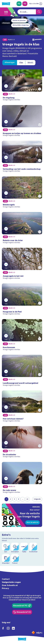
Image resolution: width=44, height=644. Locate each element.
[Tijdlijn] (24, 548)
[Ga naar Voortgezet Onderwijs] (7, 12)
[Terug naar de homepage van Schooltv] (6, 4)
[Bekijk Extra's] (30, 63)
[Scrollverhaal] (33, 548)
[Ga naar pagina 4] (18, 499)
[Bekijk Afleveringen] (10, 63)
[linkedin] (13, 628)
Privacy (5, 588)
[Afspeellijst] (6, 559)
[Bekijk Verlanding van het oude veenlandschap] (22, 157)
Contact (6, 579)
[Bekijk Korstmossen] (22, 336)
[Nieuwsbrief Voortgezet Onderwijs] (22, 612)
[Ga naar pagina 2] (10, 499)
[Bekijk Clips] (21, 63)
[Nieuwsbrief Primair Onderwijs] (22, 606)
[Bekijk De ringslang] (22, 86)
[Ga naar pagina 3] (14, 499)
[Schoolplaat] (15, 548)
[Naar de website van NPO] (33, 633)
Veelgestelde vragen (11, 582)
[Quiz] (6, 548)
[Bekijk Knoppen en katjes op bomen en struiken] (22, 122)
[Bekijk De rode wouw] (22, 478)
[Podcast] (15, 559)
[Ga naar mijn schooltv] (36, 4)
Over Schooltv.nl (10, 585)
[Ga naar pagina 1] (6, 499)
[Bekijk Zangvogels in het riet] (22, 264)
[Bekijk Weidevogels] (22, 193)
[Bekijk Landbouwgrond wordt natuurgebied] (22, 371)
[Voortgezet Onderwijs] (25, 4)
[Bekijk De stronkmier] (22, 443)
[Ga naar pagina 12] (27, 499)
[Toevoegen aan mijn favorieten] (40, 89)
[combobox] (27, 12)
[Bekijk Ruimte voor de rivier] (22, 229)
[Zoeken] (39, 12)
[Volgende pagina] (37, 499)
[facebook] (3, 628)
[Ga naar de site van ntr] (39, 633)
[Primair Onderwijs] (19, 4)
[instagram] (8, 628)
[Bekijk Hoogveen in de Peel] (22, 300)
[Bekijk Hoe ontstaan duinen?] (22, 407)
